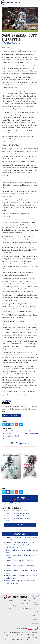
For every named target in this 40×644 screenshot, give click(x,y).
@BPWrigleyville (20, 500)
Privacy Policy (36, 604)
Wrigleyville (13, 3)
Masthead (35, 620)
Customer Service (35, 610)
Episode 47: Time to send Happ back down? (21, 542)
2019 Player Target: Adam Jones (17, 521)
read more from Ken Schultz (11, 415)
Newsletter (35, 615)
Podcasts (20, 534)
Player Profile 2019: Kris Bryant (17, 511)
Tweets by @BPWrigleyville (11, 503)
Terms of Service (35, 597)
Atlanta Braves (11, 395)
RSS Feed (20, 525)
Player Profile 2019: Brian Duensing (18, 518)
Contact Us (35, 624)
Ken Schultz (8, 43)
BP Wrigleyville (20, 443)
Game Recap (21, 395)
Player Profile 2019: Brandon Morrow (19, 516)
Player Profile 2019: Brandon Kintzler (19, 513)
